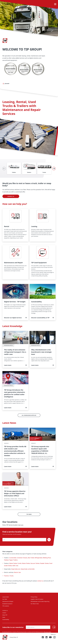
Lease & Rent (6, 597)
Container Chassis (22, 558)
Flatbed (6, 560)
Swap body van (16, 569)
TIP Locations (6, 606)
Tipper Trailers (13, 560)
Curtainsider (13, 558)
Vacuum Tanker (35, 563)
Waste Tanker (26, 563)
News (4, 617)
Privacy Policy (34, 597)
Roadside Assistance (7, 604)
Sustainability (6, 619)
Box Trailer (31, 558)
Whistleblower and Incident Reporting (40, 601)
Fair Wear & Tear (35, 604)
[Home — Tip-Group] (5, 637)
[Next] (54, 169)
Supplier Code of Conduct (37, 599)
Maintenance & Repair (8, 601)
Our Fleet (5, 599)
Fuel (17, 566)
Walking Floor (47, 558)
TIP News (29, 514)
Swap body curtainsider (28, 569)
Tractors (6, 576)
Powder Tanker (44, 563)
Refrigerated (39, 558)
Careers (4, 613)
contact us (40, 581)
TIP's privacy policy (47, 632)
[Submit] (54, 627)
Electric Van (17, 572)
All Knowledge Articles (29, 415)
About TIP (5, 615)
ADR (14, 566)
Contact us (11, 196)
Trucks (11, 576)
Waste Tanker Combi (15, 563)
